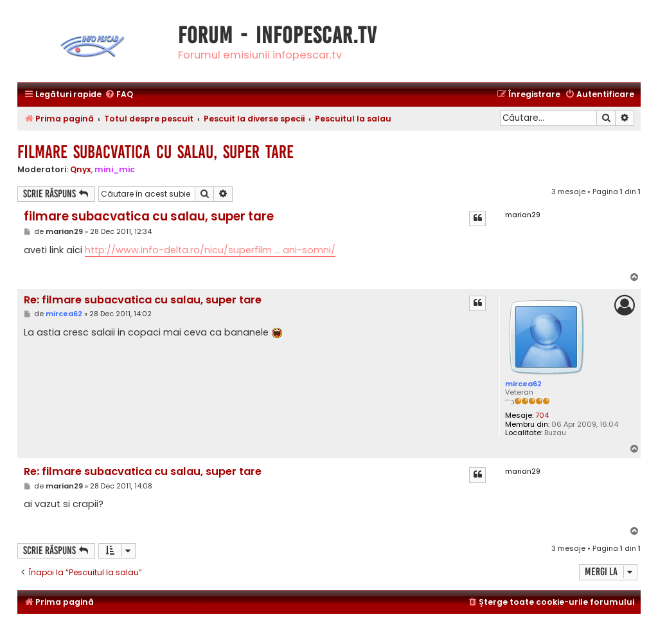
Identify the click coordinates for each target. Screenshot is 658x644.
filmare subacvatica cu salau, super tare (156, 152)
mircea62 (523, 384)
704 (542, 416)
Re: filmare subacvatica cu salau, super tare (143, 300)
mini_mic (115, 169)
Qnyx (81, 169)
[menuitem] (119, 95)
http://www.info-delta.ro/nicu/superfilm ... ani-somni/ (210, 250)
